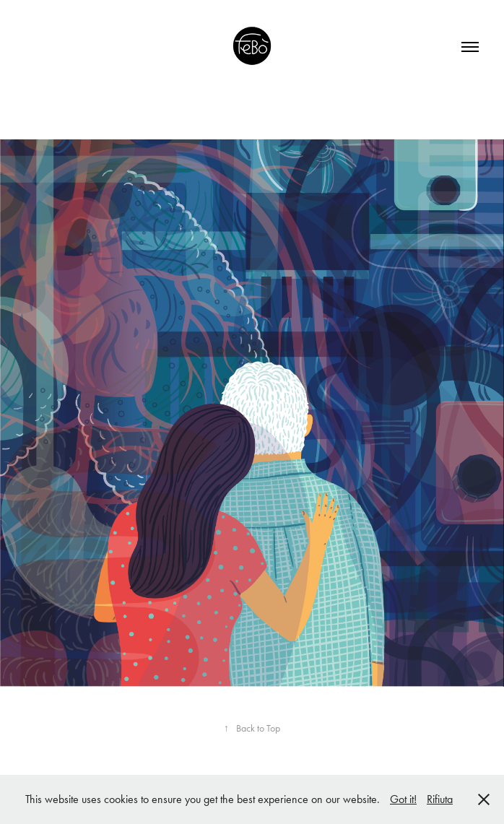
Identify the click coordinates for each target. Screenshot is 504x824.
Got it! (403, 799)
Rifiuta (440, 799)
